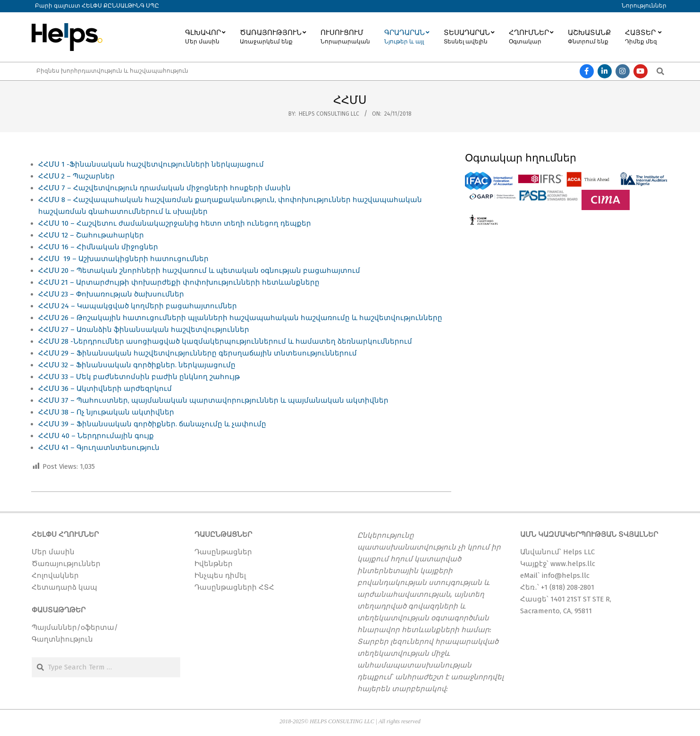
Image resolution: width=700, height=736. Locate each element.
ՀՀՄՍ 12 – (57, 235)
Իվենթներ (214, 564)
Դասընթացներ (223, 552)
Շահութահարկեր (111, 235)
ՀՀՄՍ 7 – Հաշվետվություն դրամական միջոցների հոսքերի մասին (164, 188)
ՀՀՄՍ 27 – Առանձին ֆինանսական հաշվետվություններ (144, 330)
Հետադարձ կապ (64, 587)
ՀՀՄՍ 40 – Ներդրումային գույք (96, 436)
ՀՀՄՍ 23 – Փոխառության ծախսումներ (111, 294)
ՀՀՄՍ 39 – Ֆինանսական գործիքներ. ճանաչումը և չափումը (152, 424)
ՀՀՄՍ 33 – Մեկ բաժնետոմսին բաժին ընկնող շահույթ (139, 377)
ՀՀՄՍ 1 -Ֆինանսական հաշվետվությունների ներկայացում (151, 164)
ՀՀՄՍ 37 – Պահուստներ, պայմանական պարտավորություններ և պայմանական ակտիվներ (213, 400)
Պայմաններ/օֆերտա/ (75, 627)
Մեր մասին (53, 552)
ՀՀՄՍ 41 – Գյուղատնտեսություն (99, 448)
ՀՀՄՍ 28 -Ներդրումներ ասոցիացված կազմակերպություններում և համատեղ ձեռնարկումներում (225, 341)
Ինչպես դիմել (220, 575)
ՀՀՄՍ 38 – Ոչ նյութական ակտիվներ (106, 412)
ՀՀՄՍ (50, 223)
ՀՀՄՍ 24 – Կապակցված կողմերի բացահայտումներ (138, 306)
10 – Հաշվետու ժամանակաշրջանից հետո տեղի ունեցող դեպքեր (186, 223)
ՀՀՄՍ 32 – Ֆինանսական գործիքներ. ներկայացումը (137, 365)
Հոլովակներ (55, 575)
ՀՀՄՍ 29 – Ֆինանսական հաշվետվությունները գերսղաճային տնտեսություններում (198, 353)
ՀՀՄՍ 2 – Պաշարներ (76, 176)
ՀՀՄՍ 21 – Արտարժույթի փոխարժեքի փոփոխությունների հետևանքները (179, 282)
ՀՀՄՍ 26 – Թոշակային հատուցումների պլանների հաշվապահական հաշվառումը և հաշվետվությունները (240, 318)
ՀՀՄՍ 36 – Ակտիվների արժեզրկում (105, 389)
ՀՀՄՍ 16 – (57, 247)
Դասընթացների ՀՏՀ (234, 587)
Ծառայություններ (66, 564)
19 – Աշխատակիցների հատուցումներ (135, 259)
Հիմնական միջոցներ (117, 247)
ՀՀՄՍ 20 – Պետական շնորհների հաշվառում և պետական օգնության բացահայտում (199, 271)
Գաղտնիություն (62, 639)
